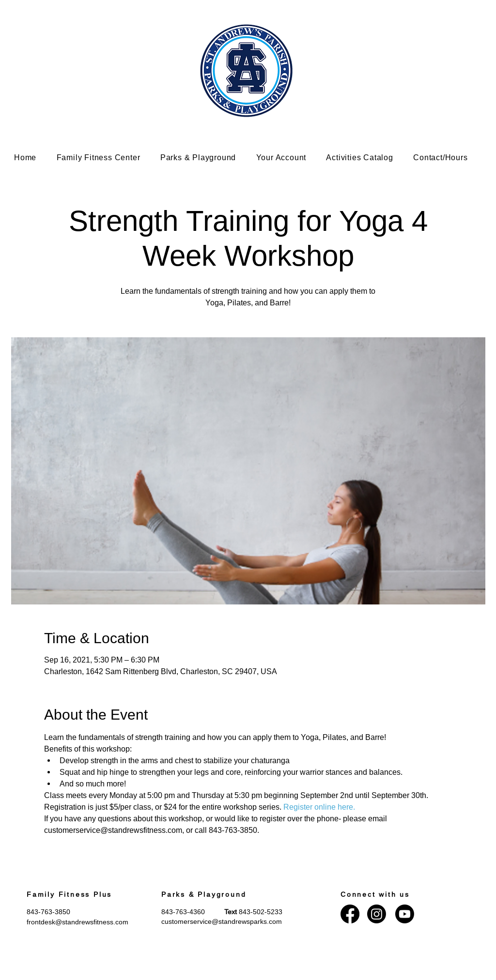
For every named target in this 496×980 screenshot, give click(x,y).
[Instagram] (377, 914)
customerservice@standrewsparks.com (222, 921)
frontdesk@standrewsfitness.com (77, 922)
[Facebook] (350, 914)
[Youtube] (405, 914)
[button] (106, 158)
